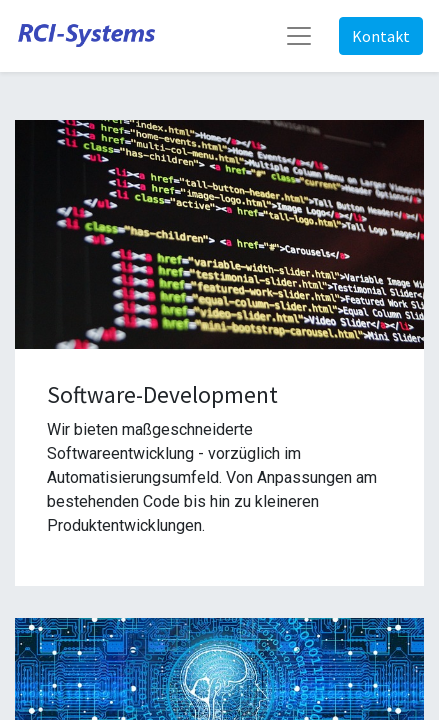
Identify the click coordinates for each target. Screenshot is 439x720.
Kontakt (381, 36)
